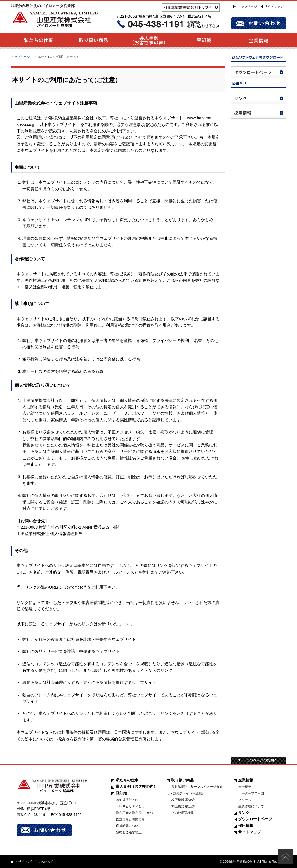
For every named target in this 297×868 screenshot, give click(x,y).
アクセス (245, 800)
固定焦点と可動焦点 (130, 819)
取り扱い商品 (182, 780)
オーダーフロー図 (251, 793)
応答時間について (129, 826)
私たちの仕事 (127, 780)
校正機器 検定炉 (183, 806)
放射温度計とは (127, 800)
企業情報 (246, 780)
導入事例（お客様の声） (136, 787)
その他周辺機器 (183, 813)
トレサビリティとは (130, 806)
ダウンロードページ (255, 819)
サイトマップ (274, 6)
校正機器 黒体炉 (183, 800)
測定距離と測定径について (135, 813)
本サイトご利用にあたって (34, 862)
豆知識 (121, 793)
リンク (244, 813)
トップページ (247, 6)
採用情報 (246, 826)
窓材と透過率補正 (129, 832)
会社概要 (245, 787)
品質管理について (251, 806)
